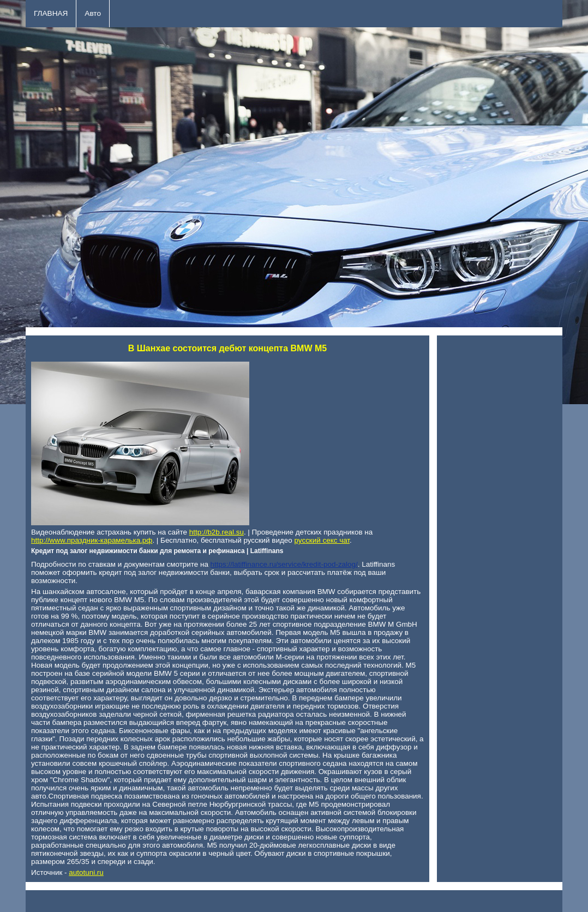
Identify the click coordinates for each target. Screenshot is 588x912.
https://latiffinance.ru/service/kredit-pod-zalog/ (284, 564)
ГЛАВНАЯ (51, 13)
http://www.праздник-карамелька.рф (92, 540)
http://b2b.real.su (217, 532)
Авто (93, 13)
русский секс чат (322, 540)
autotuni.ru (86, 872)
